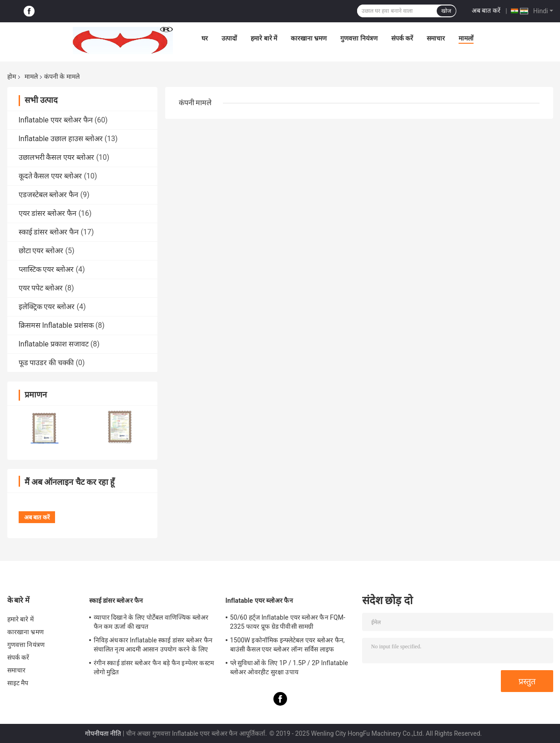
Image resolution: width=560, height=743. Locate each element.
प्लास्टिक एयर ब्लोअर (46, 269)
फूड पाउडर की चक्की (46, 363)
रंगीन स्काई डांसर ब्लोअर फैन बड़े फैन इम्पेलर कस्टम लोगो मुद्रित (154, 667)
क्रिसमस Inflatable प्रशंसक (56, 325)
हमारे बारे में (264, 38)
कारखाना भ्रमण (309, 38)
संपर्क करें (402, 38)
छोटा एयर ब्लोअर (41, 251)
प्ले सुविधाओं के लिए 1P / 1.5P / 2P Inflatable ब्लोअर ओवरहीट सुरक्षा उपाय (289, 667)
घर (205, 38)
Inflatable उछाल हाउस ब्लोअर (61, 139)
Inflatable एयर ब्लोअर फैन (56, 120)
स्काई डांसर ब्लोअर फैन (49, 232)
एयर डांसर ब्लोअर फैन (48, 213)
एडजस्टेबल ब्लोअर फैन (49, 195)
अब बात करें (486, 10)
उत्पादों (229, 38)
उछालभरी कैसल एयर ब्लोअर (57, 157)
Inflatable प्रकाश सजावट (54, 344)
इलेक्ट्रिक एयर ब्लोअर (47, 307)
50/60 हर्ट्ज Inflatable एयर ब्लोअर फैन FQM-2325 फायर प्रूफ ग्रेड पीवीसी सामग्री (288, 622)
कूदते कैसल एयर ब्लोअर (50, 176)
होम (12, 76)
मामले (31, 76)
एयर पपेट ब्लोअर (41, 288)
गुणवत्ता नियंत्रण (359, 38)
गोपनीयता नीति (103, 733)
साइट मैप (18, 683)
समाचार (436, 38)
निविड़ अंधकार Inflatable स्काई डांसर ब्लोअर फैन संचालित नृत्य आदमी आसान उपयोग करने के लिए (153, 645)
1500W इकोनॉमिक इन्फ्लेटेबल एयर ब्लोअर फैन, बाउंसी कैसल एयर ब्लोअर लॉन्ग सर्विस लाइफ (288, 645)
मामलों (466, 38)
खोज (446, 11)
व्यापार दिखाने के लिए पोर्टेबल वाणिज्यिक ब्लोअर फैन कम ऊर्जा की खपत (151, 622)
